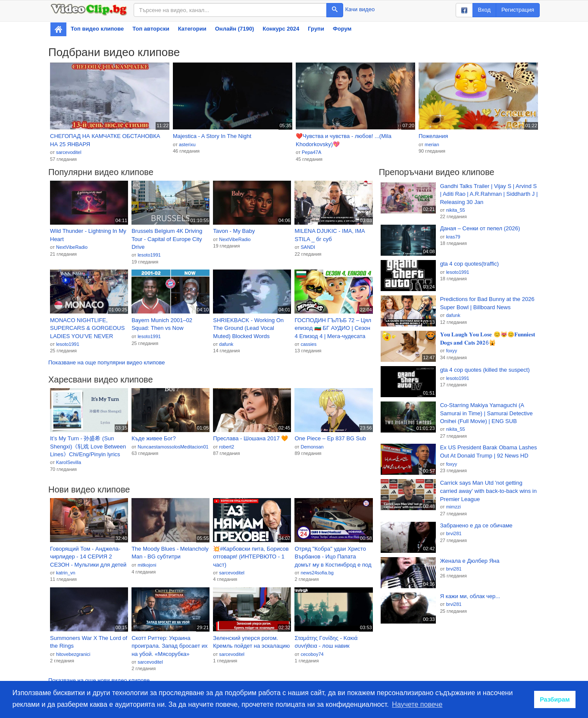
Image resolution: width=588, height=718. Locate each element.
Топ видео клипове (97, 29)
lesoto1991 (149, 255)
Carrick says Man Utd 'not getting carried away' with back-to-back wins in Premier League (488, 491)
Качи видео (360, 9)
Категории (192, 29)
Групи (316, 29)
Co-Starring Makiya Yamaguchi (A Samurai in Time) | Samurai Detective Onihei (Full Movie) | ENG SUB (486, 413)
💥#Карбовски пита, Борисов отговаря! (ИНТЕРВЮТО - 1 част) (251, 557)
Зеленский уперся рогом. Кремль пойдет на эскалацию (251, 642)
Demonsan (312, 447)
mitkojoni (147, 565)
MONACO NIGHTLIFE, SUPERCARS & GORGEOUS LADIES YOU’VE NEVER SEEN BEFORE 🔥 (87, 329)
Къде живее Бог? (154, 438)
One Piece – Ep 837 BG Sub (330, 438)
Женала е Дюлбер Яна (470, 561)
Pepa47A (311, 152)
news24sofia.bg (317, 573)
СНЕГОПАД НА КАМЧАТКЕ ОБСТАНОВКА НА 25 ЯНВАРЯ (105, 140)
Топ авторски (151, 29)
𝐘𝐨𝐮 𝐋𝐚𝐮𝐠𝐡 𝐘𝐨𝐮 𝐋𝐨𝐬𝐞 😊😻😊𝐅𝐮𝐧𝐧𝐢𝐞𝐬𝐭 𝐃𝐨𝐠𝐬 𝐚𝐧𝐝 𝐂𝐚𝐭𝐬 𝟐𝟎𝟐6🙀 (488, 339)
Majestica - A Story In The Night (212, 136)
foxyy (452, 351)
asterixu (187, 144)
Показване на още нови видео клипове (99, 680)
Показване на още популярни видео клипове (106, 362)
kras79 (453, 237)
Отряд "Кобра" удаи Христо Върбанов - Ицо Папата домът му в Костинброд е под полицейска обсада (333, 557)
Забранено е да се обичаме (476, 525)
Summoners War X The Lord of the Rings (89, 642)
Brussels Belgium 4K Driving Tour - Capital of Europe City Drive (167, 239)
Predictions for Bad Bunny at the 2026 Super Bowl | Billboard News (487, 303)
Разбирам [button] (555, 699)
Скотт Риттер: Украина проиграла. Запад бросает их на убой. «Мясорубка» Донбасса (169, 646)
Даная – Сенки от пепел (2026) (480, 228)
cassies (308, 344)
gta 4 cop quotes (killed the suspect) (485, 370)
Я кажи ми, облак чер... (470, 596)
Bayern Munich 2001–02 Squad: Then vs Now (162, 324)
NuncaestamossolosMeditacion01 (173, 447)
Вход (484, 10)
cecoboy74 (312, 654)
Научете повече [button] (417, 704)
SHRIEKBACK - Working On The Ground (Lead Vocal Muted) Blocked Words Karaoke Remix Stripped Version (248, 329)
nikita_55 (456, 210)
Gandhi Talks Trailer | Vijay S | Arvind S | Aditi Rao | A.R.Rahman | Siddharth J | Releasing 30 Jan (489, 194)
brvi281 (454, 533)
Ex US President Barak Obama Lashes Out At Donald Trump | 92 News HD (489, 451)
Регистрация (518, 10)
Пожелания (433, 136)
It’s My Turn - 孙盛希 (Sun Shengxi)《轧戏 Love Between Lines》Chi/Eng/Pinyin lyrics (88, 446)
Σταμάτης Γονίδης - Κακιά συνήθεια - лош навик (326, 642)
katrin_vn (66, 573)
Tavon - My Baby (234, 231)
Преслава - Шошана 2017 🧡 (250, 438)
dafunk (226, 344)
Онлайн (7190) (235, 29)
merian (432, 144)
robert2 (227, 447)
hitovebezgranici (73, 654)
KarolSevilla (69, 462)
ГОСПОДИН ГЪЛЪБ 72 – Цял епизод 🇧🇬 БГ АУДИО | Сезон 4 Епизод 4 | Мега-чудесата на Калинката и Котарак (333, 329)
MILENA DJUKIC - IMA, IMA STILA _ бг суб (330, 235)
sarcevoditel (69, 152)
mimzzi (454, 507)
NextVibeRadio (72, 247)
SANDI (308, 247)
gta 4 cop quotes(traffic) (469, 264)
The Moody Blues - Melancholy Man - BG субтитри (170, 553)
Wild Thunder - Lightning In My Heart (88, 235)
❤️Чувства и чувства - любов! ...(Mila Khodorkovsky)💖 (344, 140)
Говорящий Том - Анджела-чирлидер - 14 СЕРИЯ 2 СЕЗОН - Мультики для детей (88, 557)
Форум (342, 29)
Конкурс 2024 (281, 29)
